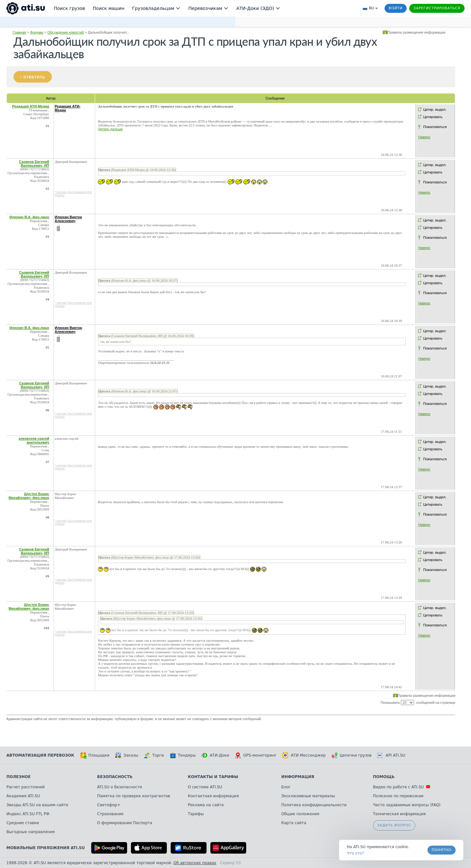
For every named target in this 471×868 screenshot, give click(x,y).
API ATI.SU (391, 755)
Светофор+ (109, 805)
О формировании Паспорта (125, 823)
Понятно (442, 850)
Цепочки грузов (352, 755)
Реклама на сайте (206, 805)
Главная (20, 32)
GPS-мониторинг (256, 755)
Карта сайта (294, 823)
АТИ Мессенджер (304, 755)
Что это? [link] (355, 853)
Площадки (95, 755)
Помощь (384, 777)
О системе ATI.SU (205, 787)
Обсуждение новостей (66, 32)
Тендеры (183, 755)
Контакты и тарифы (213, 777)
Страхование (110, 814)
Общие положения (300, 814)
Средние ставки (23, 823)
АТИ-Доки (215, 755)
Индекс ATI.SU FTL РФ (28, 814)
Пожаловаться (435, 127)
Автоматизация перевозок (40, 755)
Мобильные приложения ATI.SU (46, 848)
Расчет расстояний (26, 787)
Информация (298, 777)
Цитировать (433, 117)
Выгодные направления (31, 832)
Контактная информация (213, 796)
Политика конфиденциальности (314, 805)
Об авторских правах (195, 863)
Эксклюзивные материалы (308, 796)
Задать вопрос (394, 825)
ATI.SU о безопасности (119, 787)
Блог (286, 787)
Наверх (424, 137)
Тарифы (196, 814)
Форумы (37, 32)
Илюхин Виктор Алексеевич (69, 219)
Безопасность (115, 777)
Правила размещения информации (416, 32)
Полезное (18, 777)
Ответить (34, 77)
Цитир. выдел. (435, 109)
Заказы (127, 755)
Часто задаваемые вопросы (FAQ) (407, 805)
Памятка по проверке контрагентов (134, 796)
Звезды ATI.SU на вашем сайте (37, 805)
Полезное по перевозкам (398, 796)
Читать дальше (110, 129)
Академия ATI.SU (23, 796)
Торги (154, 755)
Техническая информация (399, 814)
